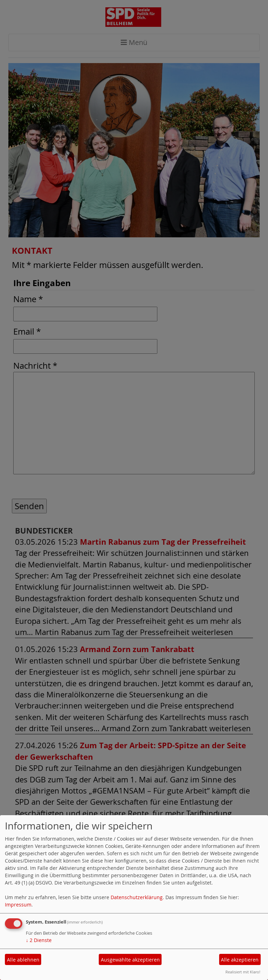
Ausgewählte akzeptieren (130, 960)
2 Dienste (39, 940)
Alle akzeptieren (240, 960)
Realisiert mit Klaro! (243, 972)
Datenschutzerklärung (137, 897)
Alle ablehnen (23, 960)
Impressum (18, 905)
